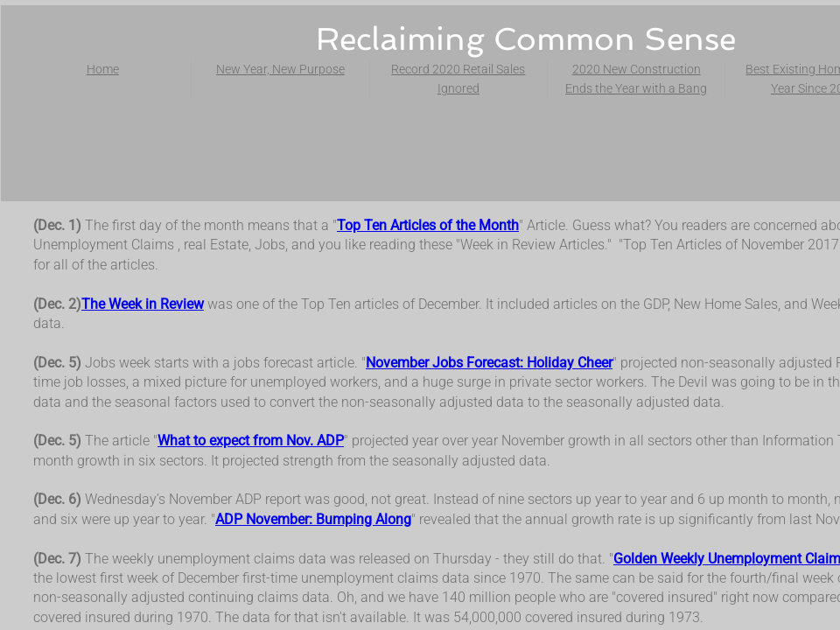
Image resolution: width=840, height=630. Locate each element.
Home (103, 69)
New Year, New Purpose (280, 69)
